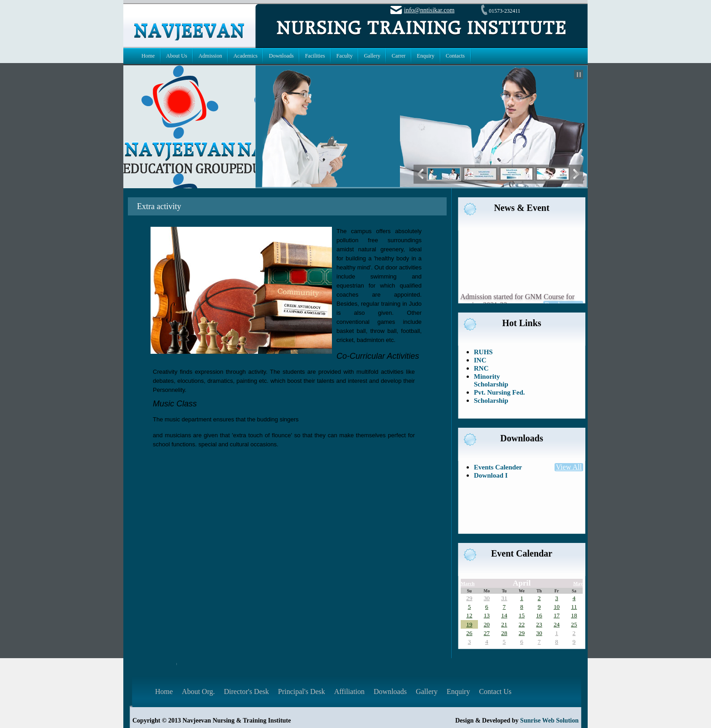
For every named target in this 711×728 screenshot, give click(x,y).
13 (487, 615)
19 (469, 624)
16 (539, 615)
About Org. (198, 691)
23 (539, 624)
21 (504, 624)
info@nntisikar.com (429, 10)
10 (557, 607)
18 (574, 615)
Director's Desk (246, 691)
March (468, 584)
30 (487, 598)
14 (504, 615)
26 (469, 633)
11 (574, 607)
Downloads (390, 691)
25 (574, 624)
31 (504, 598)
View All (569, 467)
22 (522, 624)
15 (522, 615)
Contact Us (495, 691)
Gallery (427, 691)
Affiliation (349, 691)
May (578, 584)
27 (487, 633)
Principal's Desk (302, 691)
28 (504, 633)
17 (557, 615)
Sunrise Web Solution (549, 721)
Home (164, 691)
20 (487, 624)
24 (557, 624)
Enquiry (458, 691)
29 (469, 598)
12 (469, 615)
